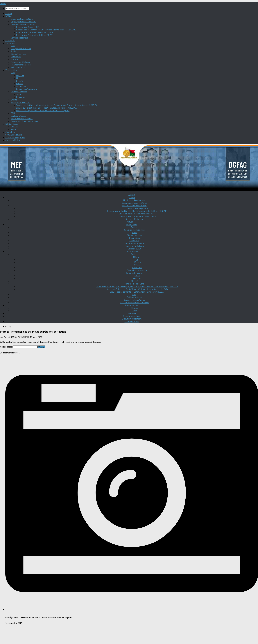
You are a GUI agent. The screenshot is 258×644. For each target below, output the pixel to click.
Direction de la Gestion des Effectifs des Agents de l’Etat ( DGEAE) (46, 30)
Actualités (10, 40)
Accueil (9, 13)
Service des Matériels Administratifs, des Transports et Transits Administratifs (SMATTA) (57, 105)
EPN (13, 113)
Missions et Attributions (22, 19)
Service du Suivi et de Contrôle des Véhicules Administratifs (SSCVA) (47, 108)
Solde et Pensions (19, 92)
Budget (14, 46)
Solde (13, 51)
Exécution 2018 (18, 67)
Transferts (16, 59)
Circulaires (21, 86)
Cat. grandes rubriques (21, 48)
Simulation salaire (14, 135)
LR (17, 78)
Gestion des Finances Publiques (25, 121)
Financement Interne (21, 62)
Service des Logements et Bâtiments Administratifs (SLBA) (43, 110)
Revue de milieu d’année (22, 119)
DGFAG (3, 4)
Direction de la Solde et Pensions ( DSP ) (34, 32)
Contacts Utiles (13, 140)
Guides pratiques (18, 116)
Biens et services (18, 54)
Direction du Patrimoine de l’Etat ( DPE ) (35, 35)
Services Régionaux (19, 38)
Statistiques (11, 43)
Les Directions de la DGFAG (23, 24)
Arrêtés (20, 84)
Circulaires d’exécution (26, 89)
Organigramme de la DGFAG (24, 22)
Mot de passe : (18, 347)
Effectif (14, 100)
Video (13, 129)
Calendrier (10, 132)
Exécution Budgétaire (15, 137)
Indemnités (16, 57)
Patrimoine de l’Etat (20, 102)
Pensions (20, 97)
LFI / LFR (20, 75)
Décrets (20, 81)
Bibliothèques (12, 124)
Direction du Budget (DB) (28, 27)
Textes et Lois (12, 70)
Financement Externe (21, 65)
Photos (14, 127)
